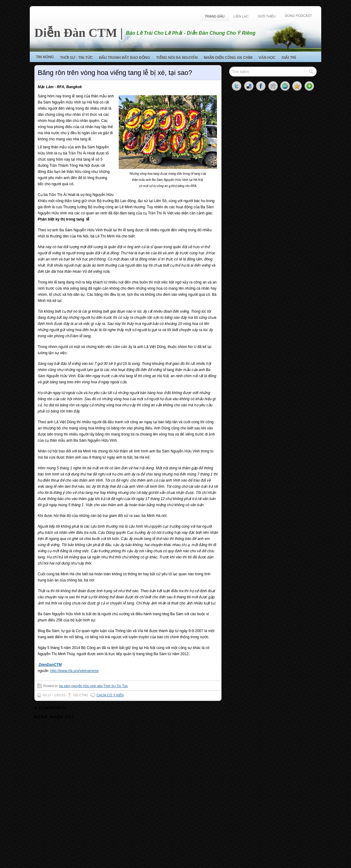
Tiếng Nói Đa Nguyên (177, 58)
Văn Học (267, 58)
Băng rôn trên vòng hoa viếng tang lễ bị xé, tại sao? (115, 73)
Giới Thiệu (267, 16)
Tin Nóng (45, 57)
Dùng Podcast (298, 16)
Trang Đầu (214, 16)
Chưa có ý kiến (110, 695)
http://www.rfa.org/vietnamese (74, 671)
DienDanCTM (50, 665)
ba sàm (65, 686)
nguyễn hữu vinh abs (87, 686)
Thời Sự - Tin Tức (77, 58)
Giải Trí (289, 58)
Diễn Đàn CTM (76, 33)
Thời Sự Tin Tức (116, 686)
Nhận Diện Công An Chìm (228, 58)
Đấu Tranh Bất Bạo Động (125, 58)
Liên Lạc (241, 16)
